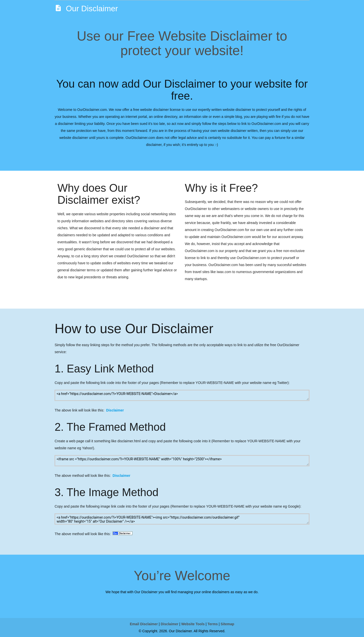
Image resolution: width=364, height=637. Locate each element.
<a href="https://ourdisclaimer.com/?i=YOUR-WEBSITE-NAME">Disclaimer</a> (182, 395)
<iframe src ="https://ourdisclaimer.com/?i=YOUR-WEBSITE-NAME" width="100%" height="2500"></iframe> (182, 461)
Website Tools (193, 624)
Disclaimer (115, 410)
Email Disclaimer (144, 624)
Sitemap (227, 624)
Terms (213, 624)
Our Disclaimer (86, 8)
